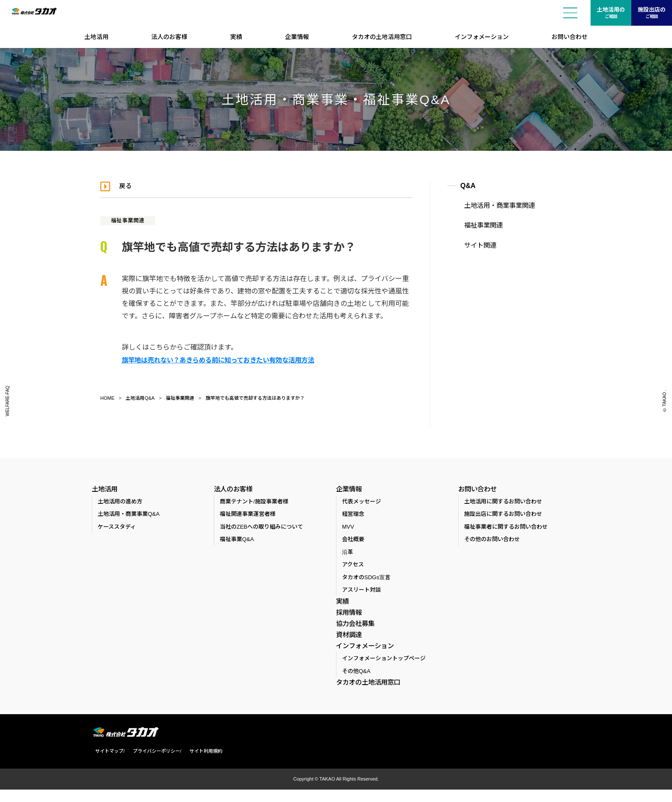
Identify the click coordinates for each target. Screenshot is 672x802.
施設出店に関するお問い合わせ (503, 516)
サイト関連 (475, 243)
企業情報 (297, 37)
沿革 (348, 554)
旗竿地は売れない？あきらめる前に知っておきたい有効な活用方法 (224, 360)
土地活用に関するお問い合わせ (503, 503)
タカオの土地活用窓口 (382, 37)
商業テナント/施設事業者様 (254, 503)
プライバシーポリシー (153, 764)
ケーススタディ (117, 528)
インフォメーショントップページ (384, 671)
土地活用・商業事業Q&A (129, 516)
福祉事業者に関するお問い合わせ (506, 528)
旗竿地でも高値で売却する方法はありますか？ (255, 398)
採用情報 (348, 616)
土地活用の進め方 (120, 503)
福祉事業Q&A (237, 541)
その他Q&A (356, 683)
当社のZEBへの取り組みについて (261, 528)
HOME (107, 398)
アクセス (353, 566)
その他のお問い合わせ (492, 541)
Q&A (468, 186)
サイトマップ (106, 764)
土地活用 (96, 37)
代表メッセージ (361, 503)
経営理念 (353, 516)
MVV (348, 528)
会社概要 (353, 541)
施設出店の (652, 13)
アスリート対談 (361, 591)
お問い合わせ (570, 37)
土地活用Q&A (140, 398)
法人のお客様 (169, 37)
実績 (236, 37)
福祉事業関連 (130, 220)
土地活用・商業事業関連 (493, 206)
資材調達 (348, 642)
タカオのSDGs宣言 (366, 579)
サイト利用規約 (202, 764)
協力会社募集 (354, 629)
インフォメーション (482, 37)
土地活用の (611, 13)
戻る (128, 186)
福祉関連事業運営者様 (248, 516)
